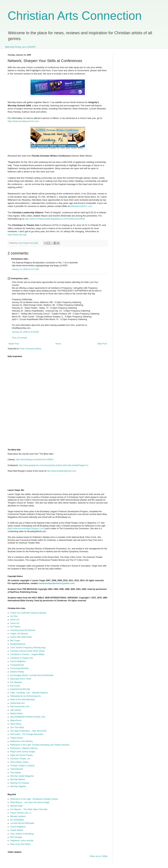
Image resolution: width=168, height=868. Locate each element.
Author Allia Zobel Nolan (21, 637)
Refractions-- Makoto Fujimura (24, 748)
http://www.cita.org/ (17, 235)
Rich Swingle (16, 837)
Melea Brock (16, 720)
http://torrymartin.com (20, 707)
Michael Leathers (18, 816)
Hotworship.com (17, 703)
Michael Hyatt (16, 806)
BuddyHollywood (18, 644)
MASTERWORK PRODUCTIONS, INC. (28, 717)
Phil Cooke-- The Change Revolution (27, 734)
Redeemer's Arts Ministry (21, 741)
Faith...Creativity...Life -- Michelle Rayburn (29, 693)
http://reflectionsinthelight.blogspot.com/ (26, 529)
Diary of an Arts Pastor (20, 844)
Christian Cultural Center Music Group (27, 651)
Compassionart (17, 665)
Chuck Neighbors (18, 661)
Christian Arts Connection (75, 16)
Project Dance (17, 738)
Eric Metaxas (16, 682)
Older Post (102, 344)
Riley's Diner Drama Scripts (23, 752)
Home (58, 344)
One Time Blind (17, 727)
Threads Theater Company (22, 766)
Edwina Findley (17, 672)
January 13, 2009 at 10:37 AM (25, 269)
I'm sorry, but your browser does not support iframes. (61, 401)
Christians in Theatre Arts (22, 658)
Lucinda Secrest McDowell (22, 823)
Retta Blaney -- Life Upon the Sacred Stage (30, 802)
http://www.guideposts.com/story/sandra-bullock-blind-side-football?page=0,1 (54, 465)
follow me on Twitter (99, 856)
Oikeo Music (16, 724)
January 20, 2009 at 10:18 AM (25, 332)
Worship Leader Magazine (22, 776)
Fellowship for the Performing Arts (25, 696)
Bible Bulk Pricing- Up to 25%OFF (20, 47)
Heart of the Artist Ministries (23, 700)
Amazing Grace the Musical (23, 630)
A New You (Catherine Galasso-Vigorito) (28, 613)
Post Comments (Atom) (31, 349)
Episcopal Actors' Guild (21, 679)
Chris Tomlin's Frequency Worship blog (28, 648)
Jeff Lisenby (16, 710)
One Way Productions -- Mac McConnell (28, 731)
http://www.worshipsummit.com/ (23, 121)
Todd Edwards (17, 769)
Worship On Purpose (20, 783)
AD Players (15, 627)
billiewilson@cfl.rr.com (81, 206)
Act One (14, 616)
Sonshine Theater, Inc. (20, 759)
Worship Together (18, 786)
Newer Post (14, 344)
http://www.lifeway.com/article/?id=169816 (34, 460)
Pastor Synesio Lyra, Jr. (21, 813)
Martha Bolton (17, 714)
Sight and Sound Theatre (21, 755)
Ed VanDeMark (17, 820)
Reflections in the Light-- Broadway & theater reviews (34, 799)
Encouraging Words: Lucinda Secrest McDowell (32, 675)
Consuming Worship (19, 668)
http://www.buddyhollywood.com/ (61, 471)
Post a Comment (19, 338)
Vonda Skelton (17, 830)
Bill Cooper (15, 641)
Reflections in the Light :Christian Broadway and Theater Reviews (40, 745)
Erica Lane (15, 686)
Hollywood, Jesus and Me (22, 841)
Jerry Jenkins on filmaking (22, 834)
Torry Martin (16, 773)
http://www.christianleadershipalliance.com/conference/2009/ (55, 219)
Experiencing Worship (20, 689)
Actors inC (15, 620)
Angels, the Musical (19, 634)
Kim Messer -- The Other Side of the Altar (29, 809)
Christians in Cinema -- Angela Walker (27, 654)
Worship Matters (18, 779)
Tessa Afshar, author (19, 762)
